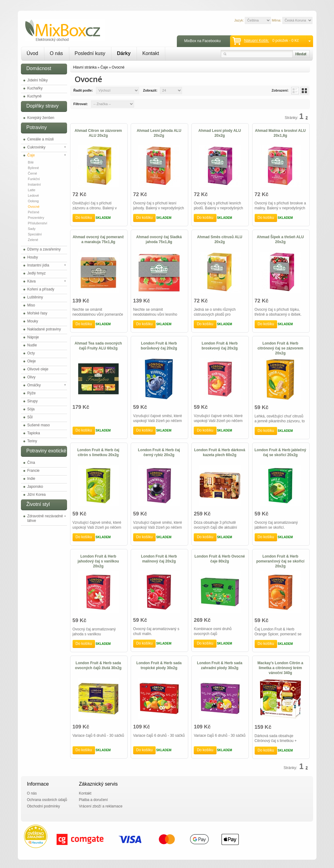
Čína (31, 463)
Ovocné (34, 207)
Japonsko (35, 487)
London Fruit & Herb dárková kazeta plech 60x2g (220, 452)
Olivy (32, 377)
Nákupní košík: (256, 41)
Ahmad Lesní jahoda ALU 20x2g (159, 133)
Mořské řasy (37, 313)
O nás (56, 53)
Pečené (34, 212)
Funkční (34, 179)
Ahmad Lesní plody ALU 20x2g (220, 133)
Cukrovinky (36, 147)
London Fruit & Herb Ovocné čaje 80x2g (220, 559)
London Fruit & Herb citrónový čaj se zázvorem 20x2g (280, 348)
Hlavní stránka (85, 67)
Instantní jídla (38, 265)
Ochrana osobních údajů (47, 800)
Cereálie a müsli (41, 139)
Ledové (34, 195)
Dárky (124, 53)
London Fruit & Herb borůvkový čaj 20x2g (159, 346)
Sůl (30, 417)
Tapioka (34, 433)
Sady (32, 229)
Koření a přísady (41, 289)
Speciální (35, 234)
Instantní (34, 184)
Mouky (33, 321)
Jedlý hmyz (37, 273)
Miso (31, 305)
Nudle (32, 345)
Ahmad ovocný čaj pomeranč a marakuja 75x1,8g (98, 239)
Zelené (33, 240)
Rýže (32, 393)
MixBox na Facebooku (203, 41)
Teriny (32, 441)
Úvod (32, 53)
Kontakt (151, 53)
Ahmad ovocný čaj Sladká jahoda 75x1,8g (159, 239)
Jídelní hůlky (38, 80)
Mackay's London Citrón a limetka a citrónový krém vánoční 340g (280, 668)
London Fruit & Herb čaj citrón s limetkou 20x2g (98, 452)
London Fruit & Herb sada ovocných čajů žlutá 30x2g (98, 665)
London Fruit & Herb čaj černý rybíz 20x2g (159, 452)
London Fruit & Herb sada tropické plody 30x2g (159, 665)
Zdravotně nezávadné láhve (45, 518)
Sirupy (33, 401)
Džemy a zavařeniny (44, 249)
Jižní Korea (37, 495)
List (295, 91)
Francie (34, 471)
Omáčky (34, 385)
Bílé (31, 162)
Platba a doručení (93, 800)
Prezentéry (36, 218)
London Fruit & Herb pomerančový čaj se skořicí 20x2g (280, 561)
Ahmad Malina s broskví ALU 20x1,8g (280, 133)
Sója (31, 409)
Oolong (33, 201)
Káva (32, 281)
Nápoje (33, 337)
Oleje (32, 361)
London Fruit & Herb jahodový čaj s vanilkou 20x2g (98, 561)
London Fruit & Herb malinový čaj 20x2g (159, 559)
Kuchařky (35, 88)
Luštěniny (35, 297)
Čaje (31, 155)
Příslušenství (38, 223)
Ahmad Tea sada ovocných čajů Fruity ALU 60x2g (98, 346)
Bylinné (34, 168)
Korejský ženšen (41, 118)
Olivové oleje (38, 369)
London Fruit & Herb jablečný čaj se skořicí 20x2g (280, 452)
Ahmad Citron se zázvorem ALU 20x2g (98, 133)
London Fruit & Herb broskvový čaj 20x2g (219, 346)
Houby (33, 257)
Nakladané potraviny (44, 329)
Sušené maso (39, 425)
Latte (32, 190)
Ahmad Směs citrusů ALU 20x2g (220, 239)
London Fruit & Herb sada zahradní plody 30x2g (220, 665)
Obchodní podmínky (44, 806)
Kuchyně (35, 96)
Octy (31, 353)
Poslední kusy (90, 53)
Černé (33, 173)
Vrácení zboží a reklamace (101, 806)
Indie (31, 479)
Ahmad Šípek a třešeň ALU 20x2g (280, 239)
